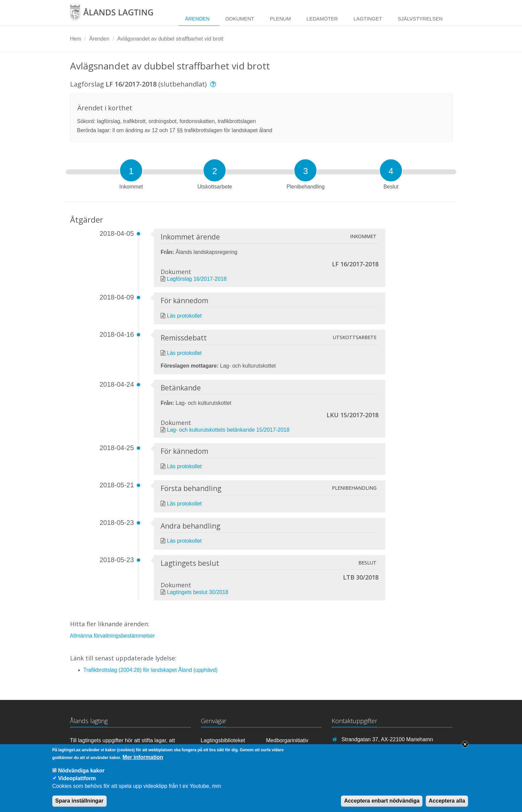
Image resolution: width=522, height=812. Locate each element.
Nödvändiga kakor (81, 775)
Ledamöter (322, 19)
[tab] (131, 170)
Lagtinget (368, 19)
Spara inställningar (79, 806)
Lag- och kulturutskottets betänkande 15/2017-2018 (228, 430)
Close (465, 749)
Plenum (280, 19)
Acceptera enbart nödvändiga (382, 806)
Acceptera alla (447, 806)
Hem (76, 39)
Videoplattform (77, 783)
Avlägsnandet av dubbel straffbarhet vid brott (170, 39)
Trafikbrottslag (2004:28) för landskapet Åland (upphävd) (151, 670)
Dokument (240, 19)
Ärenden (197, 19)
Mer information (143, 762)
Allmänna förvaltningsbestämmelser (112, 636)
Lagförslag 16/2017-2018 (197, 279)
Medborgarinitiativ (287, 740)
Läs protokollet (184, 316)
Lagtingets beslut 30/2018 (198, 592)
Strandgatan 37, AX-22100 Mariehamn (387, 739)
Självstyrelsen (420, 19)
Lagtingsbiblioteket (223, 740)
